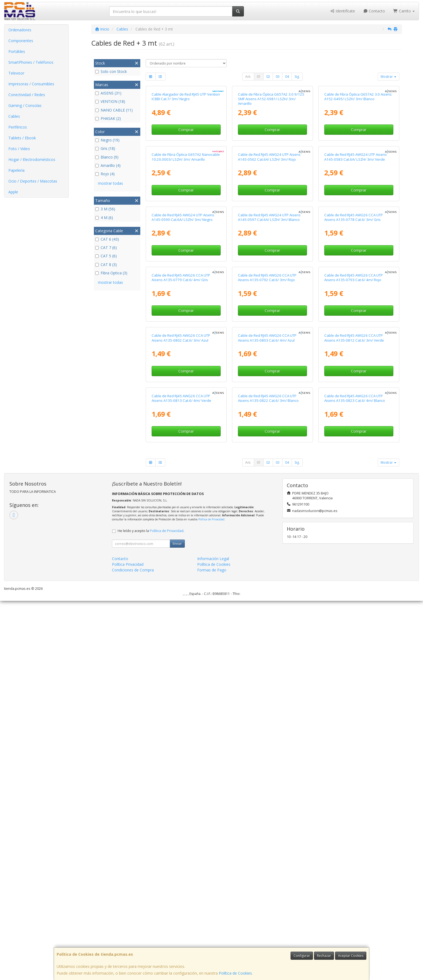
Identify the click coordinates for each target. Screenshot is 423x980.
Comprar (186, 193)
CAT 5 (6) (106, 256)
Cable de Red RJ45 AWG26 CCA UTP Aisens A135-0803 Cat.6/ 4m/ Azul (267, 654)
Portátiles (17, 51)
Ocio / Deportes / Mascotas (33, 181)
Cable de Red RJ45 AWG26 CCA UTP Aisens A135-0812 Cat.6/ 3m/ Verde (354, 654)
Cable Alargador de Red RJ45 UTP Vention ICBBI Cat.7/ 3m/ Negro (186, 160)
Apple (13, 192)
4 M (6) (104, 218)
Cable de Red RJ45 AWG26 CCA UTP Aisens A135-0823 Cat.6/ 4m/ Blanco (355, 777)
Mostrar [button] (388, 77)
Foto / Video (19, 149)
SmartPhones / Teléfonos (31, 62)
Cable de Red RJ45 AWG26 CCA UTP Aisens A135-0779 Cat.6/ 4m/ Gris (181, 530)
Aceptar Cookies (351, 956)
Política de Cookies (235, 973)
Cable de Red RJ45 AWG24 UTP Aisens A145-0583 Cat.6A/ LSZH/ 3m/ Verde (356, 283)
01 (259, 77)
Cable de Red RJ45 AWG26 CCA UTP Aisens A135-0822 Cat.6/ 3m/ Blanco (268, 777)
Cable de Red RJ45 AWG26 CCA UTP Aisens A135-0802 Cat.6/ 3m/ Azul (181, 654)
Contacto (374, 11)
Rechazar (324, 956)
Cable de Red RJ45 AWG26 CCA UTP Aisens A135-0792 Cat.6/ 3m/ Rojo (267, 530)
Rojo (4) (105, 174)
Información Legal (213, 938)
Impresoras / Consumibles (31, 84)
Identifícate (342, 11)
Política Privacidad (128, 943)
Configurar (302, 956)
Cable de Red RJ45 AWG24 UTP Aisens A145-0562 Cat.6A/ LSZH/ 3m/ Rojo (269, 283)
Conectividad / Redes (27, 95)
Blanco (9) (107, 157)
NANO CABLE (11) (114, 110)
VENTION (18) (110, 101)
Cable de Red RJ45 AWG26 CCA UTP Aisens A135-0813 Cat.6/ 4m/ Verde (181, 777)
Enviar (177, 923)
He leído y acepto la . (151, 910)
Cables (14, 116)
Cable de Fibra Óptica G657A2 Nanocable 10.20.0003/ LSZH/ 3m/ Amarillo (186, 283)
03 (278, 77)
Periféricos (18, 127)
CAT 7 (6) (106, 247)
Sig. (297, 77)
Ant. (248, 77)
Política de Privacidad (211, 898)
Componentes (21, 41)
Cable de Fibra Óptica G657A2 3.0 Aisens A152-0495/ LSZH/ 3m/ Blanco (358, 160)
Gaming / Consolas (25, 105)
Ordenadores (20, 30)
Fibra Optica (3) (111, 273)
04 (287, 77)
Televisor (16, 73)
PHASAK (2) (108, 118)
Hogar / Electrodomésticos (32, 159)
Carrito (404, 11)
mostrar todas (110, 183)
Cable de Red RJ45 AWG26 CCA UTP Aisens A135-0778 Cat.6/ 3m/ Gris (354, 407)
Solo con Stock (111, 71)
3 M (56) (105, 209)
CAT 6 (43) (107, 239)
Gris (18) (105, 148)
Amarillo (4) (108, 165)
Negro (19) (107, 140)
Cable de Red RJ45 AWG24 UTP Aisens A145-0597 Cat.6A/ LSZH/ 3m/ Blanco (269, 407)
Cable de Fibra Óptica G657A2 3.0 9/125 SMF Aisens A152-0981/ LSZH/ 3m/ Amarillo (271, 162)
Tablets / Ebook (22, 138)
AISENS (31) (108, 93)
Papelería (16, 170)
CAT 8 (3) (106, 265)
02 (268, 77)
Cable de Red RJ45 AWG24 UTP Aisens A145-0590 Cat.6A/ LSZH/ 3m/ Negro (183, 407)
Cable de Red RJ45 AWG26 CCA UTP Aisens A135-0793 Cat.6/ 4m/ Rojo (354, 530)
